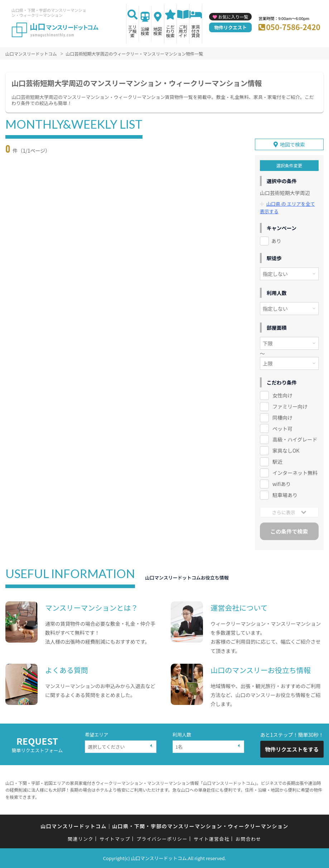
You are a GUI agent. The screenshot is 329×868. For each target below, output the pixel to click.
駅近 (277, 462)
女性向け (282, 395)
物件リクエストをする (292, 749)
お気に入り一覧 (233, 17)
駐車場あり (285, 495)
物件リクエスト (230, 27)
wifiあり (282, 484)
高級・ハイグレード (295, 439)
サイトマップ (115, 838)
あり (276, 240)
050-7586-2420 (293, 27)
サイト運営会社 (212, 838)
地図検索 (158, 31)
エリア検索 (132, 31)
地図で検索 (292, 144)
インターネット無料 (295, 473)
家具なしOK (286, 450)
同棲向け (282, 417)
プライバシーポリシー (162, 838)
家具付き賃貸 (196, 31)
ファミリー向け (290, 406)
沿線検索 (145, 31)
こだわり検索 (170, 31)
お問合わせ (248, 838)
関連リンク (81, 838)
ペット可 (282, 428)
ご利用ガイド (183, 31)
